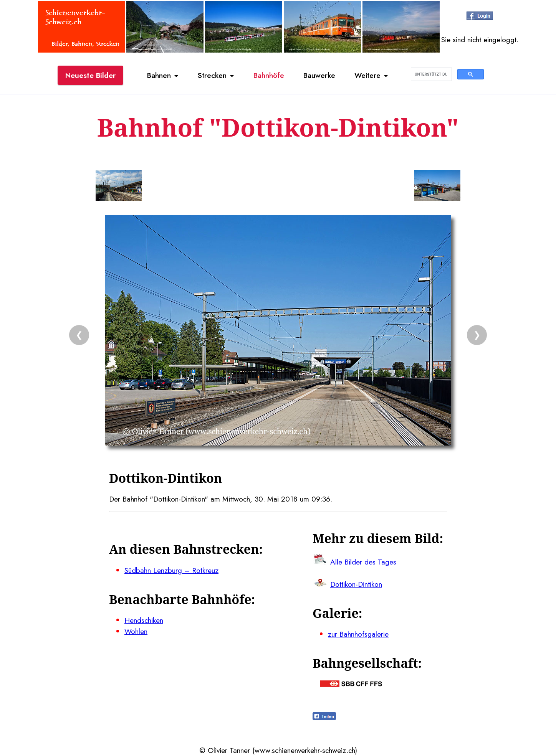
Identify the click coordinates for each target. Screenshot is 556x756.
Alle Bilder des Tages (363, 562)
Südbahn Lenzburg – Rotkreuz (171, 570)
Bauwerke (319, 75)
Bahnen (159, 75)
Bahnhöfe (269, 75)
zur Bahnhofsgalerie (358, 634)
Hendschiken (144, 620)
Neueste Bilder (90, 75)
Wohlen (136, 631)
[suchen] (431, 74)
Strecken (212, 75)
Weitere (367, 75)
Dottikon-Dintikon (356, 584)
